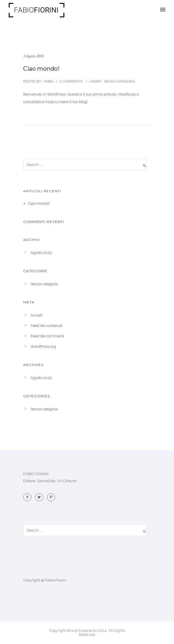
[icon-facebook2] (29, 497)
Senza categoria (119, 81)
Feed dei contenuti (46, 326)
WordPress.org (43, 346)
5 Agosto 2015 (33, 56)
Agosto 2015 (41, 253)
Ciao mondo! (41, 69)
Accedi (36, 315)
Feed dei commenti (47, 336)
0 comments (71, 81)
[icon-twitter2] (41, 497)
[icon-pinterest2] (51, 497)
